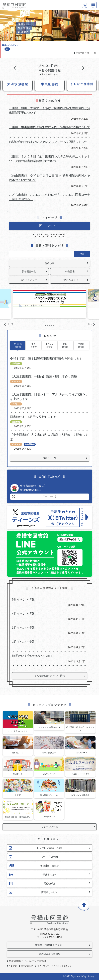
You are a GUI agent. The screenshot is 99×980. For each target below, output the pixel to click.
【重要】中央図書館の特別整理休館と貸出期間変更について (50, 127)
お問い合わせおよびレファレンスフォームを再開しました (48, 142)
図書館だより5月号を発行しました (33, 417)
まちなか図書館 (49, 345)
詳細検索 (50, 263)
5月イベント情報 (23, 600)
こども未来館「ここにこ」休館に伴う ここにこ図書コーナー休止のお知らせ (50, 197)
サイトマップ (43, 966)
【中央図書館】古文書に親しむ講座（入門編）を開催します (49, 437)
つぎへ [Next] (97, 26)
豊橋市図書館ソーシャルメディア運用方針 (28, 961)
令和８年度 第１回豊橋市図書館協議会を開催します (46, 359)
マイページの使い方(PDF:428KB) (50, 235)
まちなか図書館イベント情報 (50, 676)
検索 (82, 254)
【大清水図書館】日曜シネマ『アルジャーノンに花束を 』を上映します (50, 397)
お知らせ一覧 (50, 458)
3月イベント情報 (23, 628)
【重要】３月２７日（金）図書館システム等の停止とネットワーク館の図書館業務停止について (50, 159)
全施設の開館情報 (50, 75)
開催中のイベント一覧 (86, 53)
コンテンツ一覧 (50, 827)
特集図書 (70, 271)
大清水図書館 (81, 345)
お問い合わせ (27, 966)
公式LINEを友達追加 (50, 954)
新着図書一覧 (29, 271)
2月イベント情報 (23, 642)
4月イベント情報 (23, 614)
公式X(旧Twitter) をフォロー (50, 945)
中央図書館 (34, 345)
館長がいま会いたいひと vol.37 (33, 656)
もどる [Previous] (2, 26)
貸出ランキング (29, 280)
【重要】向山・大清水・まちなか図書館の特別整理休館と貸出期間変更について (50, 110)
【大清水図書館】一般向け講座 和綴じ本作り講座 (43, 376)
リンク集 (13, 966)
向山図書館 (65, 345)
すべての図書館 (18, 345)
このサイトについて (63, 966)
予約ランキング (70, 280)
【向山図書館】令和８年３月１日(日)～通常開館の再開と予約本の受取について (50, 178)
